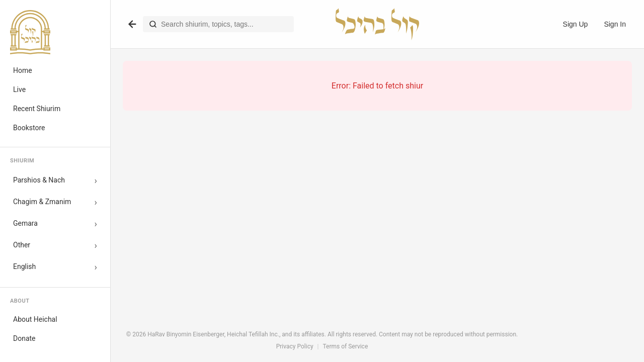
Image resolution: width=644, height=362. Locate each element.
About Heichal (35, 319)
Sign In (615, 24)
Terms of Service (346, 346)
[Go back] (132, 24)
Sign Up (576, 24)
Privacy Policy (295, 346)
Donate (24, 338)
